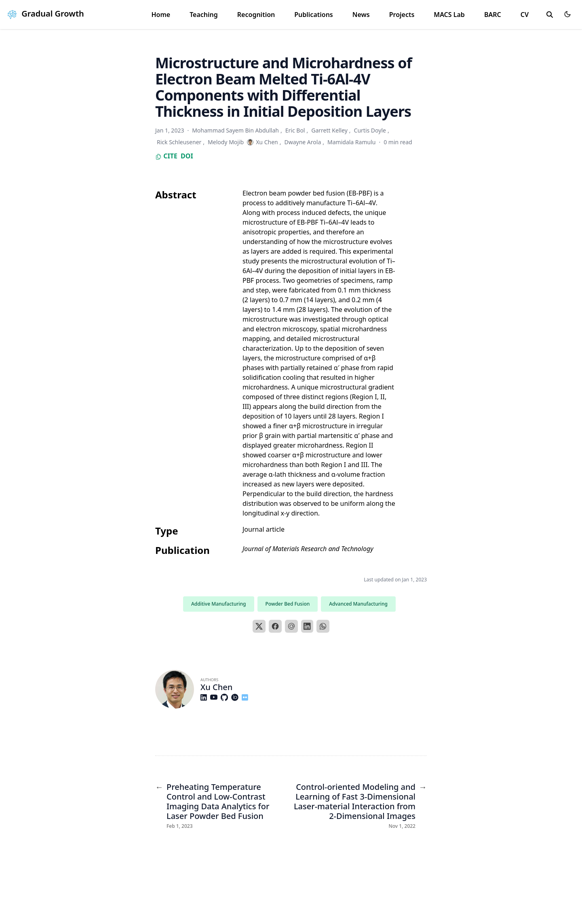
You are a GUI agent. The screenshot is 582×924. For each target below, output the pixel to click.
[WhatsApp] (323, 626)
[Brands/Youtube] (215, 697)
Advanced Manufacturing (358, 604)
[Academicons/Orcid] (236, 697)
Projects (402, 15)
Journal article (264, 529)
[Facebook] (275, 626)
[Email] (291, 626)
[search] (550, 15)
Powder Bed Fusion (288, 604)
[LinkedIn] (307, 626)
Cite (166, 156)
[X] (259, 626)
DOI (187, 156)
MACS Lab (449, 15)
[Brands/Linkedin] (205, 697)
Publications (314, 15)
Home (161, 15)
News (361, 15)
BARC (493, 15)
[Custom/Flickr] (247, 697)
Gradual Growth (44, 14)
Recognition (256, 15)
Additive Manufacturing (219, 604)
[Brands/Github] (226, 697)
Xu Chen (216, 687)
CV (525, 15)
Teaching (204, 15)
